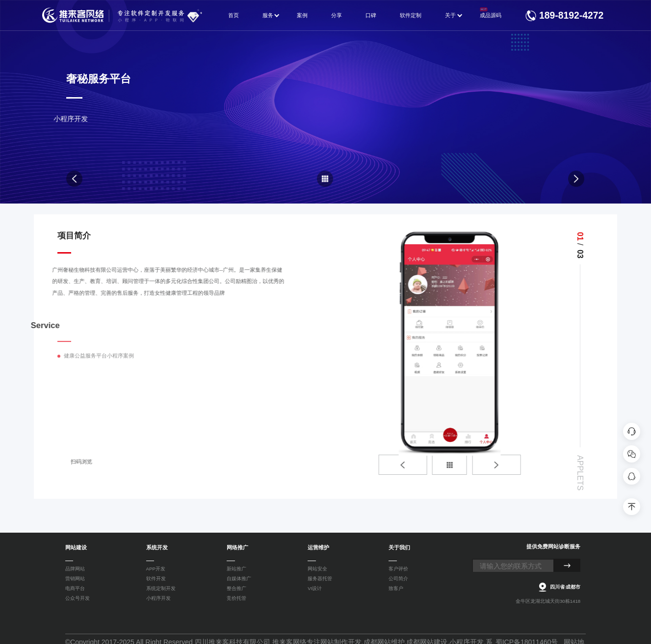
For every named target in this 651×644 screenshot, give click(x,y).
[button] (478, 464)
